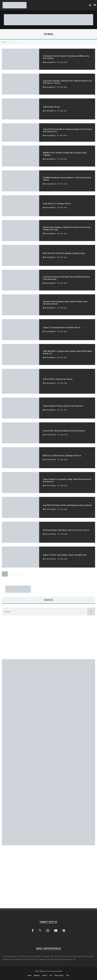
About (30, 975)
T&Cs (68, 975)
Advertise (37, 975)
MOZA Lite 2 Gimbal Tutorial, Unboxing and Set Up (62, 455)
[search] (91, 612)
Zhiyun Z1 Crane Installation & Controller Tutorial (62, 327)
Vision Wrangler (50, 435)
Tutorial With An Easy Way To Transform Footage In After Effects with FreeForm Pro (68, 130)
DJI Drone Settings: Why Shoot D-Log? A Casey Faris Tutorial (66, 530)
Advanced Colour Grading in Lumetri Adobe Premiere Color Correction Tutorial (65, 302)
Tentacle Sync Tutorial (51, 107)
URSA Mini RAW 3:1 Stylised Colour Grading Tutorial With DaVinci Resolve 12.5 (68, 352)
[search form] (45, 612)
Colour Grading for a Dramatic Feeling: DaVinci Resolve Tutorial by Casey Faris (67, 480)
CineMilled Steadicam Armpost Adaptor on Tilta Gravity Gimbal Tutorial (67, 179)
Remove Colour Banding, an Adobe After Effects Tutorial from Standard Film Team (67, 228)
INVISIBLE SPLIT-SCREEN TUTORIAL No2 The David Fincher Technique (65, 154)
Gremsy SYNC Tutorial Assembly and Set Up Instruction (64, 431)
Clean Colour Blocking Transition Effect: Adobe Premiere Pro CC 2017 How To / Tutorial (68, 82)
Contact (45, 975)
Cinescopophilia (49, 62)
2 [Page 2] (12, 574)
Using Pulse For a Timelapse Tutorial (57, 203)
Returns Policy (59, 975)
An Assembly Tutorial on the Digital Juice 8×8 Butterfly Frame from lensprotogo (66, 278)
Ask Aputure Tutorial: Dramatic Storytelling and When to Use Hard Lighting (66, 57)
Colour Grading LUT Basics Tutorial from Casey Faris (63, 406)
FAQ (51, 975)
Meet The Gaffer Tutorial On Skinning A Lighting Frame (64, 253)
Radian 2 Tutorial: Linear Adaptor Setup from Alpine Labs (65, 555)
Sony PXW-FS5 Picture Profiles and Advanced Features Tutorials (67, 505)
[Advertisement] (48, 637)
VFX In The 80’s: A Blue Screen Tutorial (58, 379)
